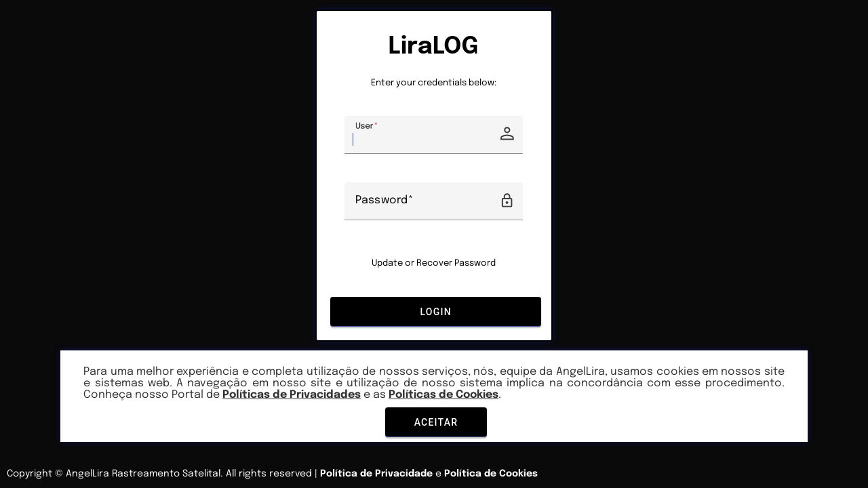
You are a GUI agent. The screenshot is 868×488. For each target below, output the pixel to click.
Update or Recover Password (434, 263)
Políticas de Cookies (443, 395)
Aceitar (436, 422)
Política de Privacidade (376, 474)
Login (435, 311)
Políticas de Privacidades (292, 395)
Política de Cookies (491, 474)
